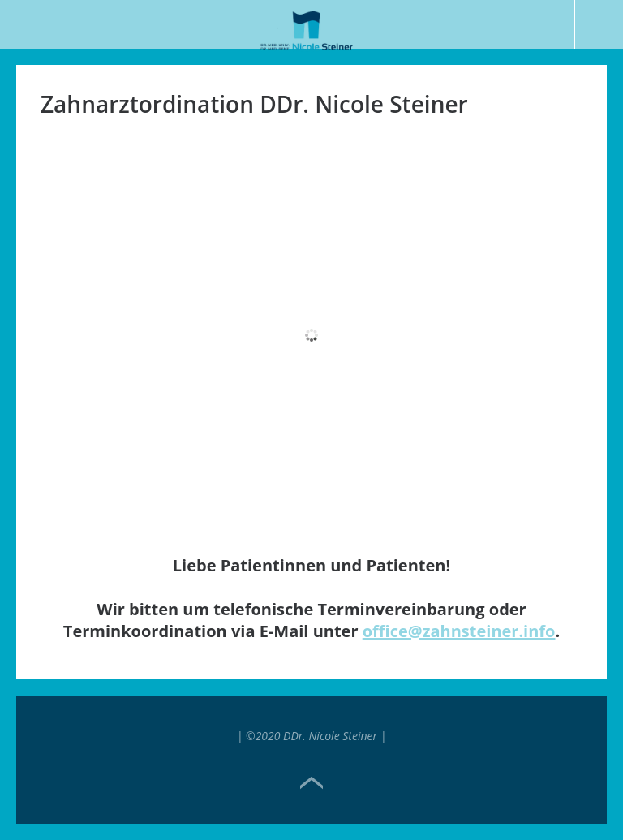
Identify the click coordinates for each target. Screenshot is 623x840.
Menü (25, 24)
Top (311, 783)
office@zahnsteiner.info (459, 631)
